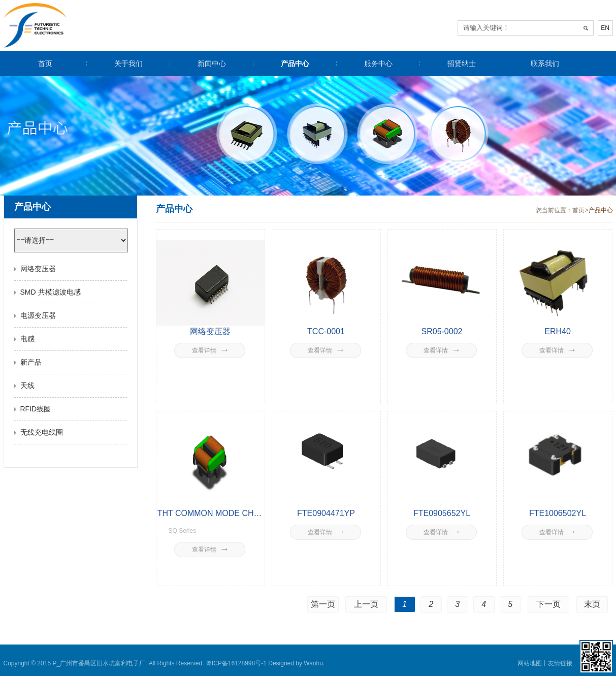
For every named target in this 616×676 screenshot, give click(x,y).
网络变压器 (38, 269)
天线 (27, 385)
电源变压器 (38, 315)
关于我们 (128, 63)
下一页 (548, 604)
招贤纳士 (462, 63)
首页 (45, 63)
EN (605, 28)
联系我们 (545, 63)
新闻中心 (212, 63)
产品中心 (295, 63)
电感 (27, 339)
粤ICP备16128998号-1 (236, 663)
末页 (592, 604)
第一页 (323, 604)
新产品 (31, 362)
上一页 (366, 604)
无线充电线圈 (42, 432)
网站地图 (530, 663)
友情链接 (560, 663)
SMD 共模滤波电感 (51, 292)
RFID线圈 (36, 409)
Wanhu (313, 663)
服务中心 (378, 63)
